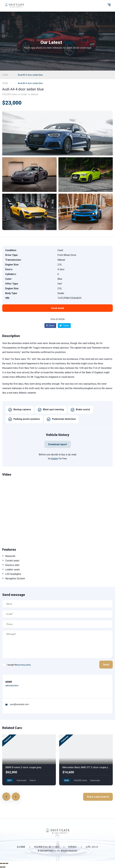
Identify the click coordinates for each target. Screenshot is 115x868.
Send (106, 665)
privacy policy (25, 665)
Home (5, 75)
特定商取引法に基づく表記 (47, 847)
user (9, 682)
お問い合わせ (92, 847)
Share (50, 326)
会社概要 (21, 847)
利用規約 (72, 847)
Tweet (64, 326)
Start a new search (98, 797)
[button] (57, 308)
